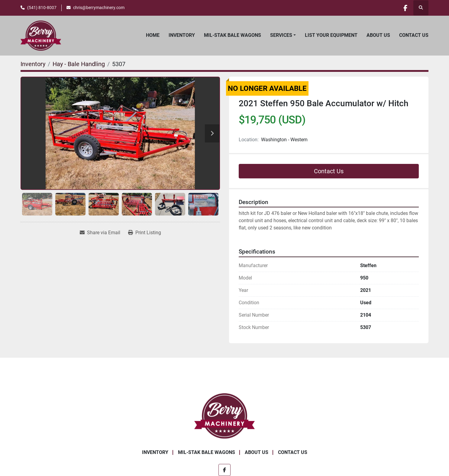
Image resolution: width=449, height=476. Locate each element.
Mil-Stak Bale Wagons (233, 35)
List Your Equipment (331, 35)
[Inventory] (33, 64)
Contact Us (414, 35)
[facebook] (405, 8)
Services (281, 35)
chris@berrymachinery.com (99, 8)
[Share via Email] (100, 233)
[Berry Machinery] (225, 415)
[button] (283, 35)
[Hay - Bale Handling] (79, 64)
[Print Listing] (145, 233)
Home (153, 35)
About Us (378, 35)
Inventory (182, 35)
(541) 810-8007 (42, 8)
